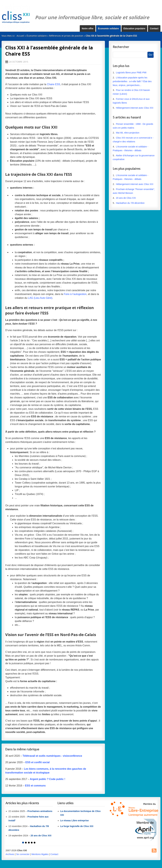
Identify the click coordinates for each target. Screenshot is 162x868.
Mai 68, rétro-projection (128, 133)
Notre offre (88, 29)
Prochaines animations (40, 811)
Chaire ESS (54, 84)
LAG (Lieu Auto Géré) (40, 298)
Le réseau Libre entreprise (75, 820)
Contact (154, 29)
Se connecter (23, 854)
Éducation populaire (134, 29)
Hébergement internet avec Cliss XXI (135, 108)
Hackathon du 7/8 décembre (130, 203)
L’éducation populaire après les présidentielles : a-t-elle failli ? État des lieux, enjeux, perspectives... (132, 81)
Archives (10, 854)
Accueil (20, 36)
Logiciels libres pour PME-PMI (131, 73)
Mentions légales (40, 854)
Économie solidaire (108, 29)
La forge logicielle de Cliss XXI (77, 826)
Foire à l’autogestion (75, 294)
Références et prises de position (66, 36)
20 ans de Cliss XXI (126, 198)
